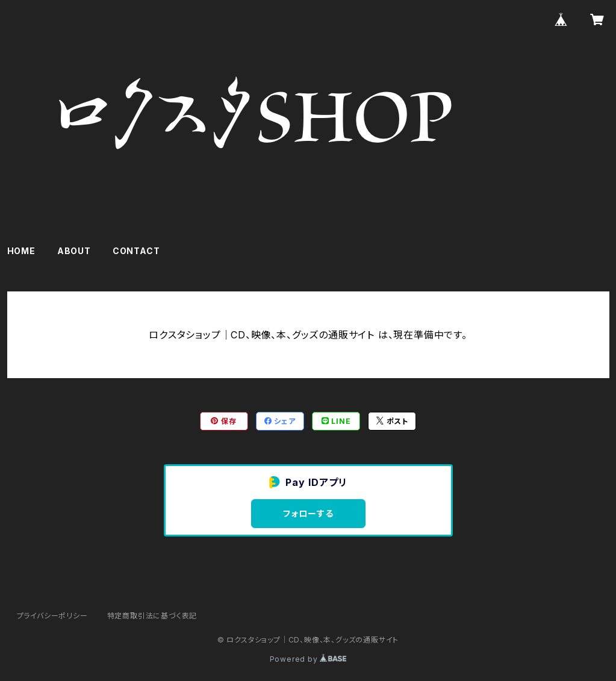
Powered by (308, 659)
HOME (21, 251)
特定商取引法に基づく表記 (152, 616)
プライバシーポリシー (52, 616)
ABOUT (74, 251)
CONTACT (136, 251)
